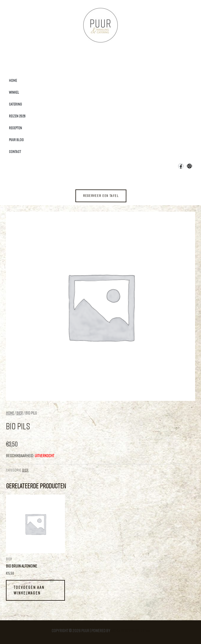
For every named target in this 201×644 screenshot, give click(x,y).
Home (13, 80)
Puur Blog (16, 140)
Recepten (15, 128)
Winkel (14, 92)
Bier (20, 413)
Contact (15, 152)
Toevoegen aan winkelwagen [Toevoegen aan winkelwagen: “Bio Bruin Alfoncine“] (29, 590)
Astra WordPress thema (130, 631)
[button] (105, 196)
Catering (15, 104)
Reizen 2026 (17, 116)
